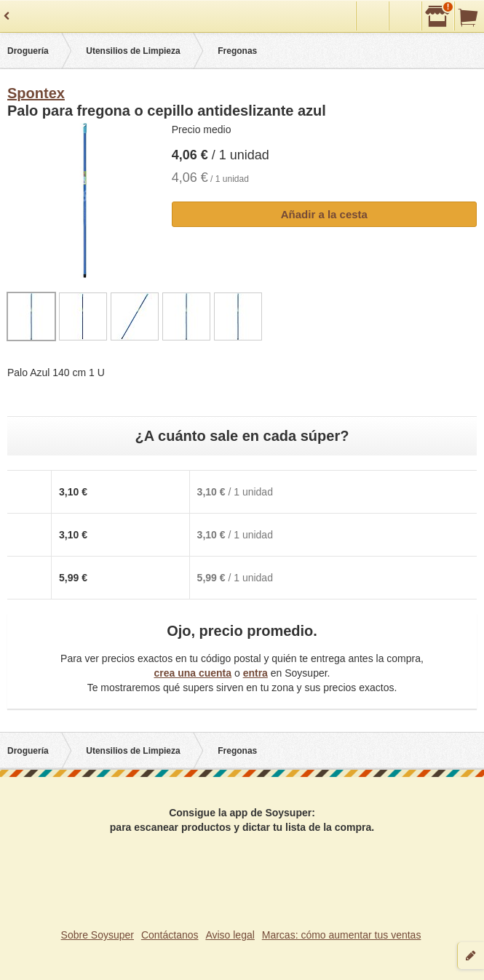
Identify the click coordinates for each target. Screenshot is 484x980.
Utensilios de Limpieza (133, 51)
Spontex (36, 93)
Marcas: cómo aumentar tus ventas (342, 935)
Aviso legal (230, 935)
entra (255, 673)
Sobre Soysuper (98, 935)
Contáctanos (170, 935)
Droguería (28, 51)
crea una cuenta (193, 673)
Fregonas (237, 51)
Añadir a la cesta (324, 214)
